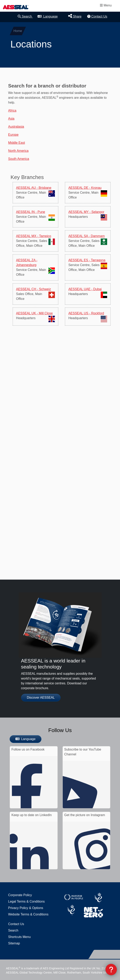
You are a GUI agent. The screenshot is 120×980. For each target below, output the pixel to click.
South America (19, 159)
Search (25, 16)
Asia (11, 119)
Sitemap (14, 943)
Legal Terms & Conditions (27, 901)
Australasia (16, 127)
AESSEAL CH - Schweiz (34, 289)
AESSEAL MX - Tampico (34, 236)
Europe (13, 135)
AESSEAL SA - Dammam (87, 236)
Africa (12, 111)
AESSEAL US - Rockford (86, 313)
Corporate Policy (20, 895)
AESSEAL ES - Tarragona (87, 260)
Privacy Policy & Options (26, 908)
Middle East (17, 143)
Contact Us (97, 16)
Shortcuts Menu (19, 937)
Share (75, 16)
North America (18, 151)
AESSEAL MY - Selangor (86, 212)
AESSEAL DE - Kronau (85, 188)
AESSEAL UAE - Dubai (85, 289)
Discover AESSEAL (41, 698)
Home (18, 31)
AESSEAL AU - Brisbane (34, 188)
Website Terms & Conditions (28, 914)
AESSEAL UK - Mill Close (34, 313)
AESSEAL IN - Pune (31, 212)
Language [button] (48, 16)
